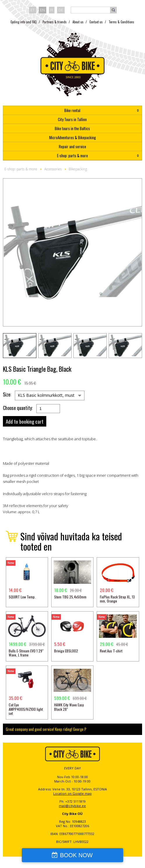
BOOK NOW (76, 855)
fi (52, 10)
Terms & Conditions (121, 22)
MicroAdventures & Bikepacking (72, 137)
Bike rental (72, 110)
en (43, 10)
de (61, 10)
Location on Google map (72, 793)
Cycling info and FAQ (24, 22)
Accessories (53, 169)
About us (78, 22)
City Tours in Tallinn (72, 119)
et (33, 10)
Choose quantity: (18, 408)
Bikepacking (78, 169)
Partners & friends (55, 22)
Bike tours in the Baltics (72, 128)
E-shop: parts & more (72, 156)
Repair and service (72, 146)
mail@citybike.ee (72, 806)
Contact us (96, 22)
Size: (7, 395)
